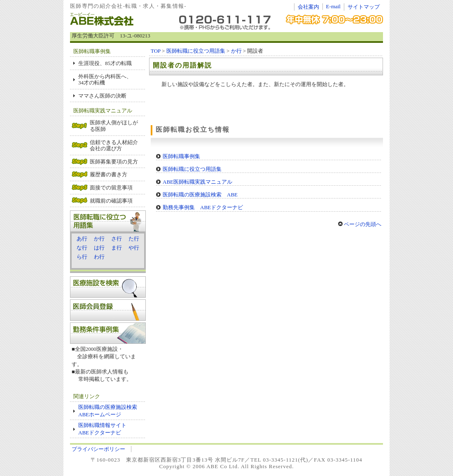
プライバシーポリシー (98, 449)
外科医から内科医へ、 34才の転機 (105, 80)
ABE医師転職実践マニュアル (197, 182)
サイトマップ (364, 7)
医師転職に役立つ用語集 (196, 51)
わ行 (99, 257)
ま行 (117, 248)
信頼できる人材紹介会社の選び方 (114, 146)
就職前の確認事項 (111, 201)
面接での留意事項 (111, 188)
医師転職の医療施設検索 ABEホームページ (110, 411)
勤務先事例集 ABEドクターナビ (203, 207)
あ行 (82, 239)
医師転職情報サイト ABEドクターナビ (102, 429)
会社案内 (308, 7)
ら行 (82, 257)
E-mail (333, 6)
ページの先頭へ (360, 224)
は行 (99, 248)
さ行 (117, 239)
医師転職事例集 (181, 156)
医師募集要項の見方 (114, 162)
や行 (134, 248)
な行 (82, 248)
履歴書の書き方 (109, 174)
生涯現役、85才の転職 (105, 63)
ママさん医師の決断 (102, 96)
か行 (99, 239)
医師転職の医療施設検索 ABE (200, 195)
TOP (156, 51)
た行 (134, 239)
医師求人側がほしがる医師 (114, 126)
